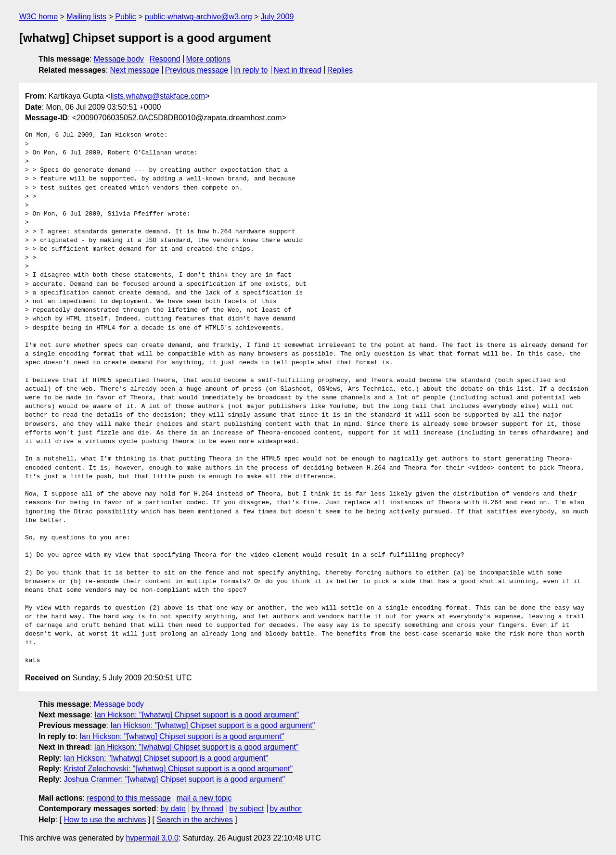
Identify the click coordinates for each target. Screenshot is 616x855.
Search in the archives (194, 820)
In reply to (251, 70)
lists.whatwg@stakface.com (158, 96)
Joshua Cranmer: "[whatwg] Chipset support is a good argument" (174, 779)
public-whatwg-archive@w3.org (199, 17)
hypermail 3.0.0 (152, 838)
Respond (165, 59)
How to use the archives (105, 820)
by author (286, 809)
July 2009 (277, 17)
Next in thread (297, 70)
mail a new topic (204, 798)
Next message (135, 70)
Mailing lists (86, 17)
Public (126, 17)
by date (173, 809)
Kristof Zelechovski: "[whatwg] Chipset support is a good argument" (178, 769)
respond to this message (128, 798)
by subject (246, 809)
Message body (119, 59)
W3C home (38, 17)
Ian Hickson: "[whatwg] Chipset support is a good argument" (197, 715)
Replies (340, 70)
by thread (208, 809)
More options (209, 59)
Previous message (197, 70)
